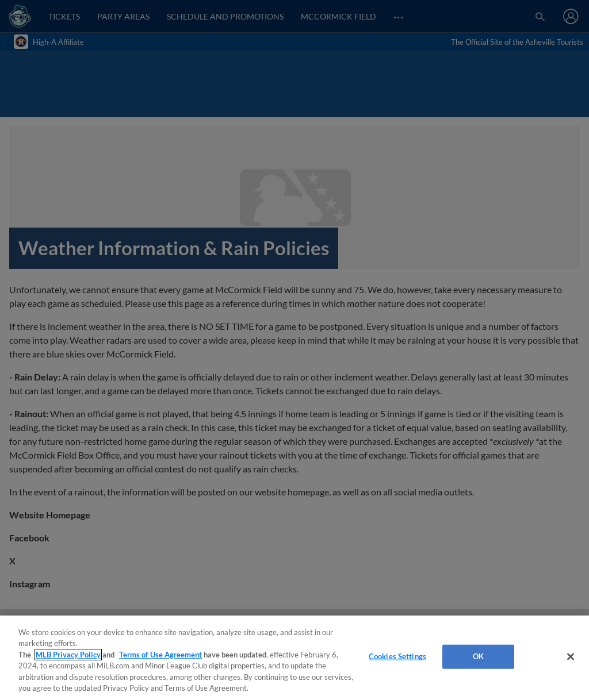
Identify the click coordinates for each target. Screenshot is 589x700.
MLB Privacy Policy (68, 655)
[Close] (571, 657)
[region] (294, 658)
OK (478, 656)
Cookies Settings (397, 656)
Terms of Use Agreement (160, 655)
